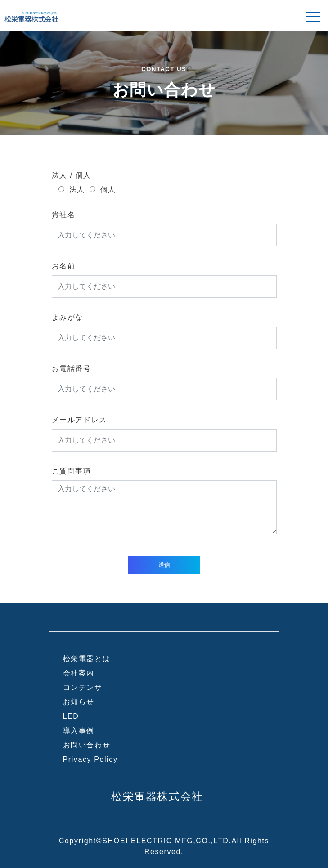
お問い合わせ (87, 745)
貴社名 (64, 215)
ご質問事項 (72, 471)
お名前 (64, 266)
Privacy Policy (90, 759)
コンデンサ (83, 687)
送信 (164, 565)
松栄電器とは (87, 659)
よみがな (67, 317)
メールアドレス (79, 420)
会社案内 (79, 673)
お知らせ (79, 702)
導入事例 (79, 731)
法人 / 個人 (72, 175)
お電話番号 (72, 369)
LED (71, 716)
